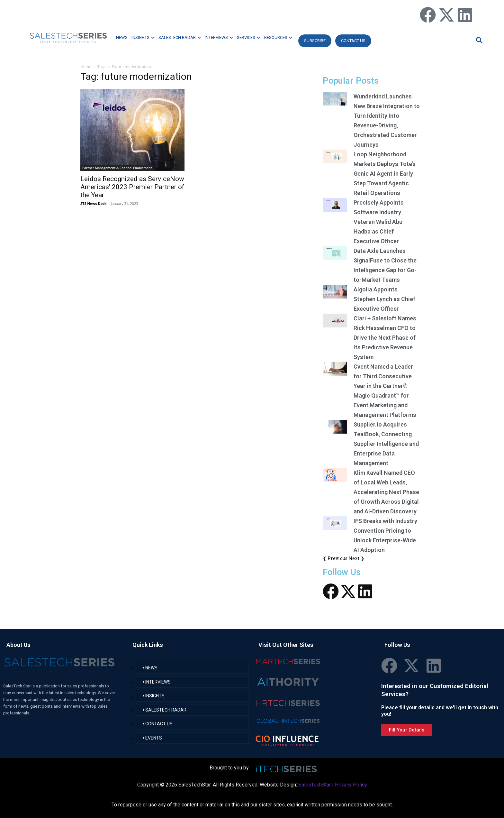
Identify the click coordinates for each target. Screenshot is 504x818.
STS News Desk (93, 203)
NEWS (122, 37)
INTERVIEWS (219, 37)
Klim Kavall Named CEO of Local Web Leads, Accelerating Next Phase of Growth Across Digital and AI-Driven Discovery (386, 492)
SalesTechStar (315, 785)
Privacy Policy (351, 785)
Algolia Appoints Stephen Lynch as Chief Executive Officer (384, 299)
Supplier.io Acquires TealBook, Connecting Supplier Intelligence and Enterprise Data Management (386, 444)
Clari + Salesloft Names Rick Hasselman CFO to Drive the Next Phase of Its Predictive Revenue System (385, 338)
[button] (478, 40)
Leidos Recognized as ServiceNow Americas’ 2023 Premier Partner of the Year (132, 187)
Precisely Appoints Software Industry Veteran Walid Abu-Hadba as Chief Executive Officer (379, 222)
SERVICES (249, 37)
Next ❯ (356, 558)
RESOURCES (278, 37)
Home (86, 67)
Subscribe (315, 41)
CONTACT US (353, 41)
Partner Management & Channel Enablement (117, 168)
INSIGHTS (143, 37)
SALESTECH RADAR (180, 37)
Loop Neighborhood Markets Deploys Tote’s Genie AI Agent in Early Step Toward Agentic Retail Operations (385, 174)
